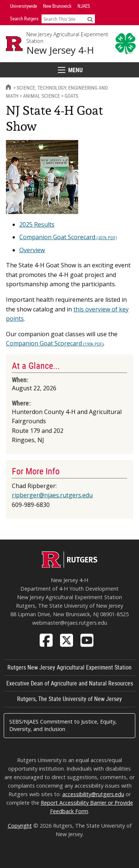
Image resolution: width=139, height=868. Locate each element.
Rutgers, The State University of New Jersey (69, 699)
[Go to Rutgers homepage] (70, 565)
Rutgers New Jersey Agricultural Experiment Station (69, 667)
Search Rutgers (24, 19)
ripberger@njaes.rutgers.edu (52, 495)
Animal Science (42, 96)
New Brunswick (57, 6)
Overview (32, 250)
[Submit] (90, 19)
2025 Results (37, 224)
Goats (71, 96)
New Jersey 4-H (60, 50)
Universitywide (24, 6)
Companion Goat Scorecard (68, 237)
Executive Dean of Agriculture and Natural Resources (70, 683)
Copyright (20, 826)
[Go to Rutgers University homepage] (14, 44)
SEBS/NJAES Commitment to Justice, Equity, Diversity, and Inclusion (63, 725)
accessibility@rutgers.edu (93, 794)
